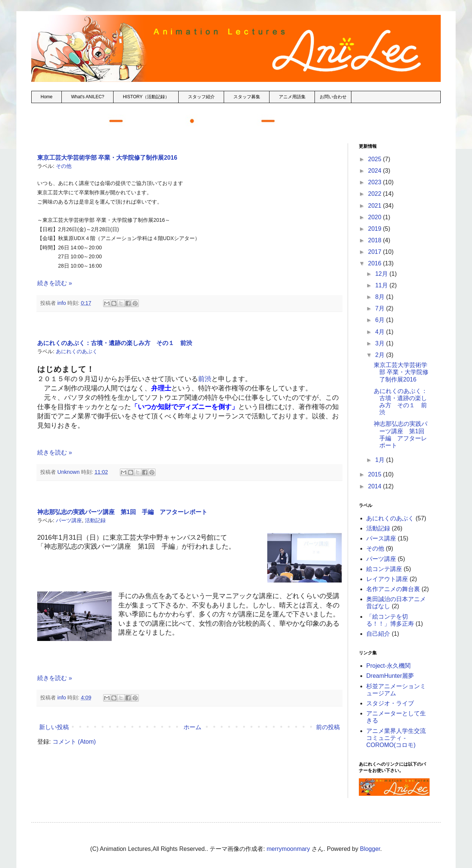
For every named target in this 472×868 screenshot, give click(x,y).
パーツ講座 (69, 520)
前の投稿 (328, 727)
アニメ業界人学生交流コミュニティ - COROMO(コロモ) (396, 738)
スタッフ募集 (247, 97)
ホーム (192, 727)
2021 (376, 206)
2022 (376, 194)
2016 (376, 263)
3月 (381, 343)
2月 (381, 355)
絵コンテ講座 (384, 569)
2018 (376, 240)
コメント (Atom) (74, 742)
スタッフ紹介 (201, 97)
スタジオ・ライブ (390, 703)
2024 (376, 171)
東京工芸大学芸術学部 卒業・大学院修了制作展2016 (107, 158)
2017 (376, 252)
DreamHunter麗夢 (390, 676)
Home (47, 97)
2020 (376, 217)
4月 (381, 332)
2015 (376, 474)
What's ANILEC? (88, 97)
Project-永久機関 (388, 666)
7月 (381, 308)
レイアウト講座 (387, 579)
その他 (64, 166)
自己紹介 (378, 634)
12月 (382, 274)
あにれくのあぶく (77, 351)
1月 (381, 460)
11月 (382, 285)
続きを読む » (55, 283)
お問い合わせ (333, 97)
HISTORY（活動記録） (146, 97)
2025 (376, 159)
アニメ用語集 (292, 97)
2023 (376, 182)
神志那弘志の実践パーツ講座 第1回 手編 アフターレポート (122, 512)
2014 (376, 486)
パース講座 (381, 538)
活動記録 (95, 520)
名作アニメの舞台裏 (393, 589)
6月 (381, 320)
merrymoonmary (288, 849)
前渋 (205, 379)
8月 (381, 297)
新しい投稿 (54, 727)
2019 (376, 229)
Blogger (370, 849)
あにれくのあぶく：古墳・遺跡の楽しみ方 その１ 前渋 (115, 343)
